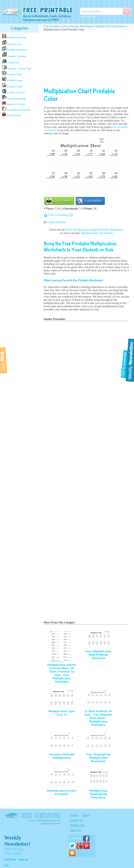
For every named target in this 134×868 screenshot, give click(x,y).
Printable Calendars (14, 55)
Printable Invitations (14, 36)
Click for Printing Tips (61, 215)
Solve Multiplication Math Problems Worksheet (95, 230)
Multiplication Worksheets (110, 26)
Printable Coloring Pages (17, 67)
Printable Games (12, 79)
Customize (93, 200)
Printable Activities (13, 92)
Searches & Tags (88, 16)
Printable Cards (12, 43)
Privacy (74, 815)
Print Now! (63, 200)
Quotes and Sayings (14, 98)
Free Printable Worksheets (78, 26)
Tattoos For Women (14, 103)
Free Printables (52, 26)
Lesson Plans (11, 61)
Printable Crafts (12, 85)
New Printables (12, 115)
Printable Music (12, 73)
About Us (75, 830)
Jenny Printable (57, 222)
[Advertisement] (87, 59)
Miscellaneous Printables (16, 109)
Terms (86, 815)
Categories (20, 28)
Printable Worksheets (15, 49)
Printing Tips (77, 825)
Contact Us (76, 820)
